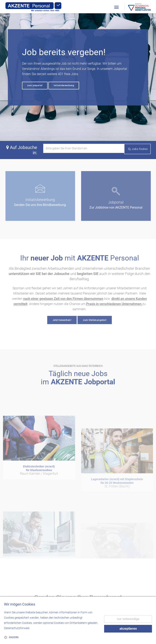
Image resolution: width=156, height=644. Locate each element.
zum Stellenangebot (95, 320)
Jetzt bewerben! (62, 320)
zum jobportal (35, 85)
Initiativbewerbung (64, 85)
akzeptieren (128, 629)
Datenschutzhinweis (17, 628)
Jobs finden (138, 149)
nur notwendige (128, 619)
